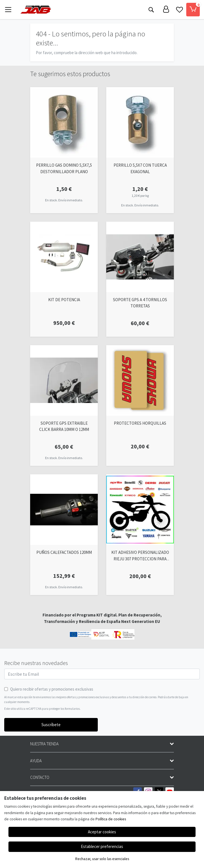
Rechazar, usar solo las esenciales (102, 859)
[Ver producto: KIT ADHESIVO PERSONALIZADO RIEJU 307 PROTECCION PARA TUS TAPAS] (140, 510)
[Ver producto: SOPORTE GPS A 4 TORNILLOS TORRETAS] (140, 257)
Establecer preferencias (102, 846)
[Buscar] (151, 10)
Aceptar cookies (102, 832)
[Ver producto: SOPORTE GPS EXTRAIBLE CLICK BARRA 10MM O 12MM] (64, 380)
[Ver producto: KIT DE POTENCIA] (64, 257)
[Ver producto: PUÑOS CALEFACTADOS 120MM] (64, 510)
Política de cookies (111, 819)
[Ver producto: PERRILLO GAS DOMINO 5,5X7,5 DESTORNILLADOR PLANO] (64, 122)
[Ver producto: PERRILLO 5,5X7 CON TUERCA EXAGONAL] (140, 122)
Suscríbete (51, 725)
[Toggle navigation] (8, 10)
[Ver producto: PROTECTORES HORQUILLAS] (140, 380)
